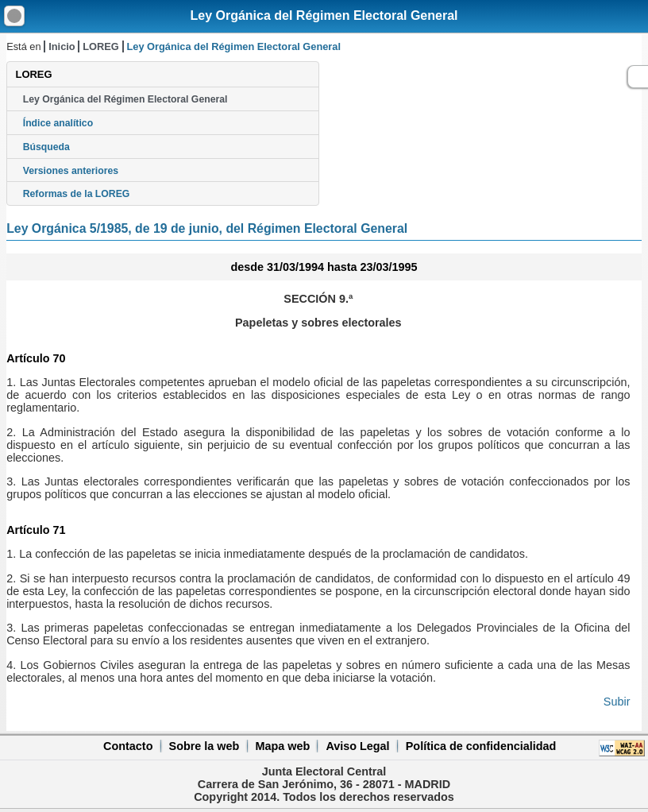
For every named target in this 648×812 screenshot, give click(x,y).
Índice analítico (58, 123)
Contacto (128, 746)
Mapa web (282, 746)
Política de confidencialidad (481, 746)
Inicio (62, 46)
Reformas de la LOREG (77, 194)
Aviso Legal (357, 746)
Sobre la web (204, 746)
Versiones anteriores (71, 171)
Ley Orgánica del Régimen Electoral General (324, 15)
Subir (617, 702)
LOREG (101, 46)
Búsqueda (46, 147)
